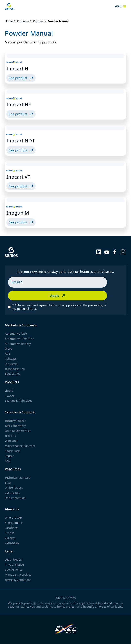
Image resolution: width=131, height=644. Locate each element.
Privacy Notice (14, 565)
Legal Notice (13, 559)
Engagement (14, 523)
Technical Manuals (17, 477)
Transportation (15, 369)
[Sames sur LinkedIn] (99, 252)
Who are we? (13, 518)
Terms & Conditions (18, 580)
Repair (9, 456)
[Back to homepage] (9, 6)
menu (120, 6)
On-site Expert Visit (18, 431)
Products (23, 21)
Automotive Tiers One (19, 339)
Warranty (11, 441)
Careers (10, 538)
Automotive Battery (18, 344)
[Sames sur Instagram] (123, 252)
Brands (10, 533)
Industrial (12, 364)
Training (10, 436)
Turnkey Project (15, 421)
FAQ (8, 461)
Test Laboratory (15, 426)
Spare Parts (13, 451)
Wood (9, 348)
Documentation (15, 498)
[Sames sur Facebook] (115, 252)
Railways (11, 359)
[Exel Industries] (65, 629)
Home (9, 21)
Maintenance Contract (20, 446)
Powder (38, 21)
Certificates (12, 493)
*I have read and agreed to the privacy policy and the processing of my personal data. (59, 307)
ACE (7, 354)
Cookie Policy (14, 570)
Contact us (12, 543)
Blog (8, 482)
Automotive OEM (16, 334)
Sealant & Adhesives (19, 400)
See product (21, 78)
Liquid (9, 390)
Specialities (13, 373)
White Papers (14, 488)
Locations (11, 528)
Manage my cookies (18, 575)
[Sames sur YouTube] (107, 252)
